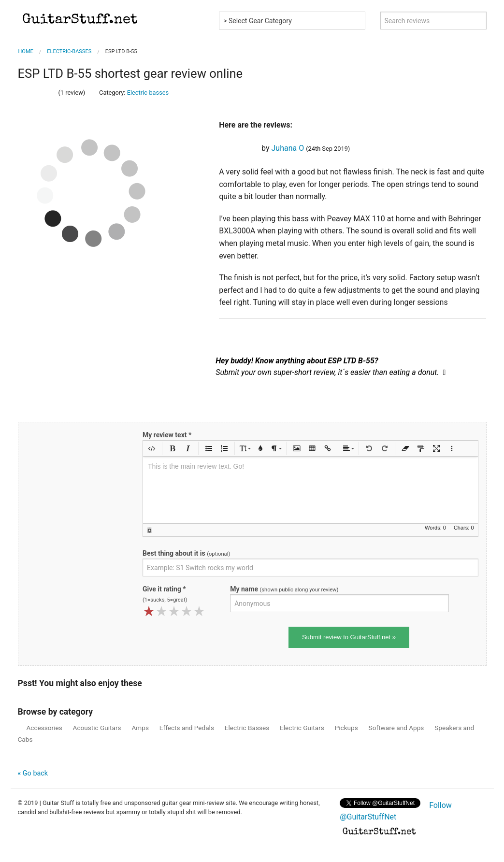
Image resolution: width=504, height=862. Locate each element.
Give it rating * (165, 594)
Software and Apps (395, 728)
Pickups (345, 728)
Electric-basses (148, 93)
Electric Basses (245, 728)
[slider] (37, 91)
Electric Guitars (300, 728)
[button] (152, 448)
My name (284, 589)
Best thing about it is (186, 553)
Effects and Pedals (185, 728)
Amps (139, 728)
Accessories (43, 728)
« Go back (33, 773)
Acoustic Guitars (95, 728)
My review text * (167, 435)
